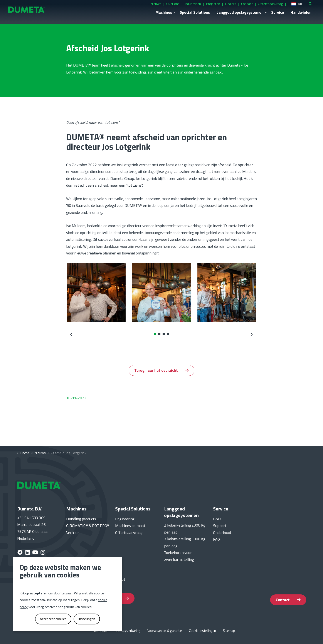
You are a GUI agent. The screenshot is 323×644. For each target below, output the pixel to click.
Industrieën (183, 8)
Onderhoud (222, 533)
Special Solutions (185, 16)
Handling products (81, 519)
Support (220, 526)
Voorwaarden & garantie (165, 631)
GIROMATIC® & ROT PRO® (88, 526)
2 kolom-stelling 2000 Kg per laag (185, 529)
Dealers (221, 8)
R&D (217, 519)
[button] (96, 293)
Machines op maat (130, 526)
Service (268, 16)
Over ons (163, 8)
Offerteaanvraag (261, 8)
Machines (154, 16)
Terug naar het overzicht (161, 370)
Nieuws (146, 8)
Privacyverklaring (128, 631)
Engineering (125, 519)
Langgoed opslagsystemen (230, 16)
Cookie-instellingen (202, 631)
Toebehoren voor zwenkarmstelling (179, 556)
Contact (237, 8)
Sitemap (229, 631)
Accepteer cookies (53, 619)
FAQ (216, 539)
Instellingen (87, 619)
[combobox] (287, 8)
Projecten (203, 8)
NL (288, 8)
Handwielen (291, 16)
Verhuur (73, 533)
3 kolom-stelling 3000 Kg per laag (185, 542)
